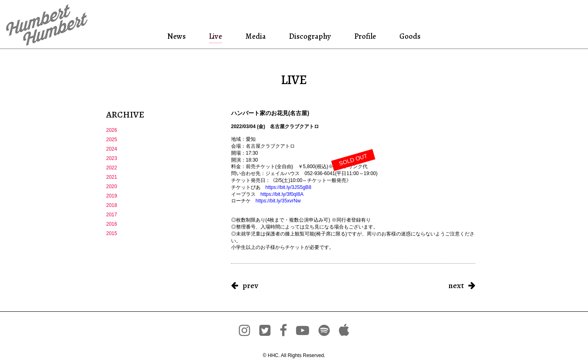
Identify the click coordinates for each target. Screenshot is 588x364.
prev (250, 285)
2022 (112, 168)
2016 (112, 224)
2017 (112, 215)
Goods (409, 36)
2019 (112, 196)
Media (255, 36)
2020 (112, 186)
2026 (112, 130)
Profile (365, 36)
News (178, 36)
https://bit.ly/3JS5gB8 (288, 187)
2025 (112, 140)
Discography (309, 36)
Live (216, 36)
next (456, 285)
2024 (112, 149)
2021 (112, 177)
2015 (112, 233)
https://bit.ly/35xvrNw (278, 201)
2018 (112, 205)
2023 (112, 158)
